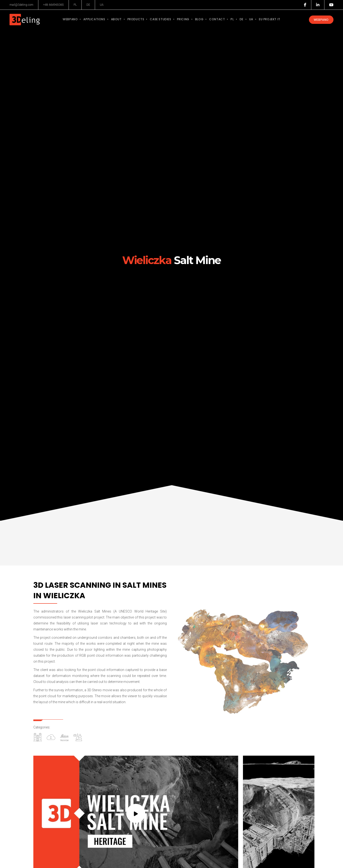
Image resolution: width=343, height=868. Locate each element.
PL (75, 5)
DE (88, 5)
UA (102, 5)
